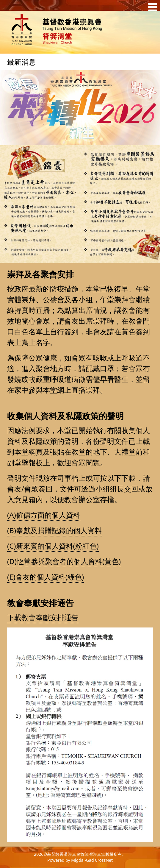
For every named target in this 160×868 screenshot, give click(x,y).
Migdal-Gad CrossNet (92, 860)
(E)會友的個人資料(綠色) (46, 577)
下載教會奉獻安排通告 (43, 617)
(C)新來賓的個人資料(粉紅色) (53, 546)
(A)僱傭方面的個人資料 (44, 515)
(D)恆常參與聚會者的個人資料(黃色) (64, 561)
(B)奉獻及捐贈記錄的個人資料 (54, 530)
